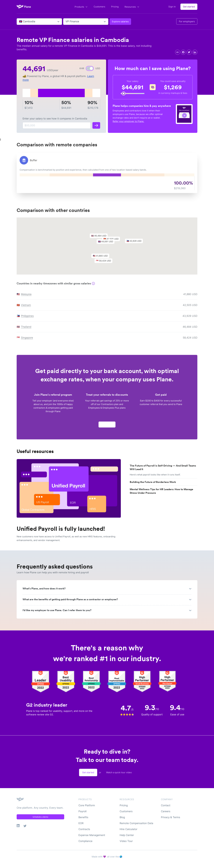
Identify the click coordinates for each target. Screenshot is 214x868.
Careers (166, 811)
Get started (189, 7)
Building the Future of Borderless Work (153, 482)
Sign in (172, 7)
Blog (122, 817)
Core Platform (87, 805)
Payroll (82, 811)
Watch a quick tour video (119, 772)
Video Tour (126, 841)
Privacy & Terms (171, 817)
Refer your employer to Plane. (128, 121)
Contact (166, 805)
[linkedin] (195, 52)
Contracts (84, 829)
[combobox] (19, 22)
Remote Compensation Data (136, 823)
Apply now (107, 426)
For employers (187, 21)
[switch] (90, 68)
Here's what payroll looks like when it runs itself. (155, 475)
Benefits (83, 817)
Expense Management (92, 835)
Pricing (115, 7)
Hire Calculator (128, 829)
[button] (107, 244)
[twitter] (189, 52)
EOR (81, 823)
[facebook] (183, 52)
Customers (99, 7)
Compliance (85, 841)
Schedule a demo (40, 817)
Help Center (127, 835)
